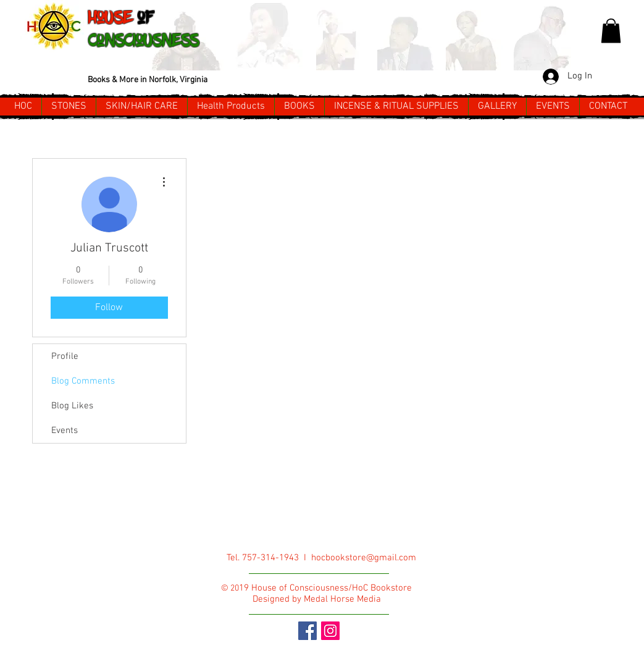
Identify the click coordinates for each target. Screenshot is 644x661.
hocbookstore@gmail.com (364, 558)
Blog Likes (72, 406)
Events (65, 431)
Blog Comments (83, 381)
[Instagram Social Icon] (330, 631)
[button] (611, 31)
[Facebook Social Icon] (307, 631)
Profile (65, 356)
